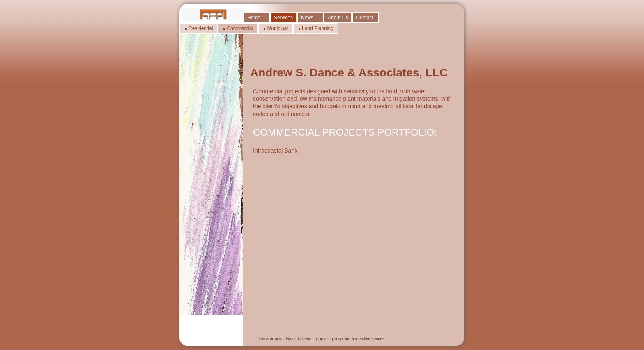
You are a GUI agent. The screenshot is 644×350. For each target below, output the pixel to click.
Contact (365, 18)
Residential (201, 28)
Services (283, 18)
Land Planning (318, 28)
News (307, 18)
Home (254, 18)
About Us (338, 18)
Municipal (277, 28)
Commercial (240, 28)
